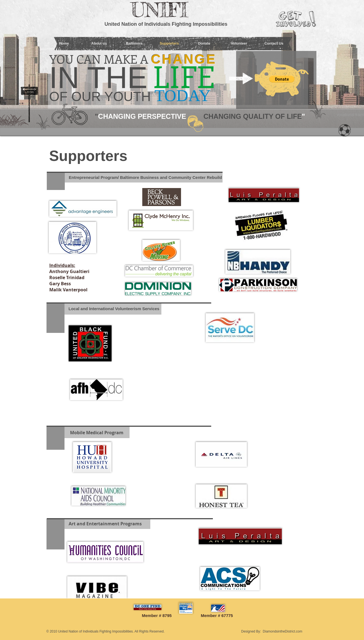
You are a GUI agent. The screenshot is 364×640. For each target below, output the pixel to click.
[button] (282, 79)
